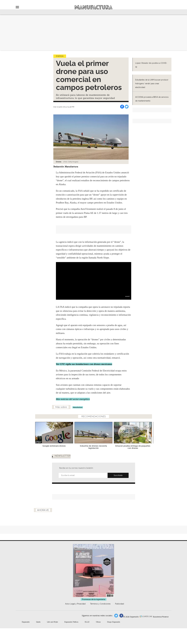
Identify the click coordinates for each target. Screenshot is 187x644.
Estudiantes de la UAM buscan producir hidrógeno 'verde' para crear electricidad (152, 84)
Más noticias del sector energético (73, 399)
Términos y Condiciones (100, 604)
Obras (98, 622)
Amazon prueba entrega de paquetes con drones (133, 447)
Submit (118, 475)
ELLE (87, 622)
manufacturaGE (116, 616)
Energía (60, 56)
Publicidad (120, 604)
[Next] (153, 432)
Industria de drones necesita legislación (93, 447)
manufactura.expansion (121, 616)
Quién (38, 622)
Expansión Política (71, 622)
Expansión (26, 622)
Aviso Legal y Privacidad (75, 604)
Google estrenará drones (54, 446)
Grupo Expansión (114, 622)
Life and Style (52, 622)
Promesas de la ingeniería (94, 599)
